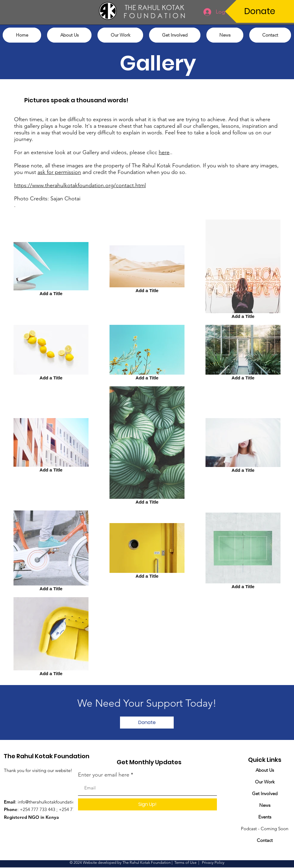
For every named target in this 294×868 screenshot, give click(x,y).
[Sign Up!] (147, 804)
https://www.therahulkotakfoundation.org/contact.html (80, 185)
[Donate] (259, 11)
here (164, 152)
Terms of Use (185, 862)
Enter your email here (104, 775)
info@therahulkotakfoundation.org (52, 802)
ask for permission (59, 172)
